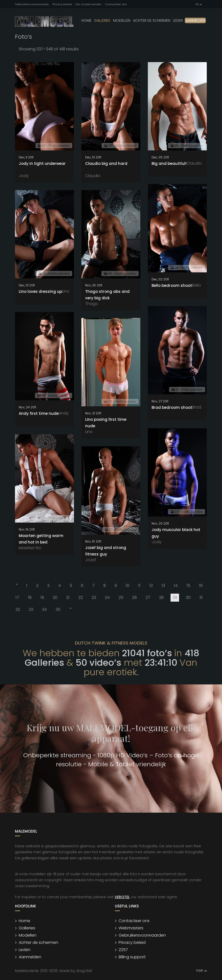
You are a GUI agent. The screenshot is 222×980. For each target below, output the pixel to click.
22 (81, 598)
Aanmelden (195, 20)
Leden (25, 950)
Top (201, 971)
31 (201, 598)
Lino (66, 291)
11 (139, 586)
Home (86, 20)
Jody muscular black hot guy (176, 533)
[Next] (70, 609)
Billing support (132, 957)
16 (201, 586)
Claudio (93, 176)
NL (198, 4)
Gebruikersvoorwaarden (32, 4)
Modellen (28, 935)
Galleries (102, 20)
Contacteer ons (116, 4)
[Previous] (16, 585)
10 (127, 586)
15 (188, 586)
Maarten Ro (30, 548)
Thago (92, 304)
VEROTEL (122, 897)
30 (188, 598)
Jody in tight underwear (42, 163)
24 (107, 598)
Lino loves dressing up (40, 291)
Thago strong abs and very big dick (107, 295)
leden (178, 20)
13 (163, 586)
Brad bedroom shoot (172, 407)
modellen (122, 20)
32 (18, 609)
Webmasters (131, 928)
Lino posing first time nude (106, 423)
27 (148, 598)
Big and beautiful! (169, 163)
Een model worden (88, 4)
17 (17, 598)
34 (44, 609)
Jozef (91, 560)
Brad (197, 407)
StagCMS (84, 971)
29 (176, 598)
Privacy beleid (62, 4)
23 (94, 598)
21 (68, 598)
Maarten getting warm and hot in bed (41, 539)
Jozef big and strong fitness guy (106, 551)
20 (55, 598)
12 (151, 586)
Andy (64, 413)
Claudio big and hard (106, 163)
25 (121, 598)
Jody (24, 176)
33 (31, 609)
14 (176, 586)
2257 (123, 950)
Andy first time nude (39, 413)
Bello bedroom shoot (172, 285)
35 (58, 609)
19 (42, 598)
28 (161, 598)
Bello (197, 285)
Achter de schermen (152, 20)
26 (134, 598)
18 (30, 598)
